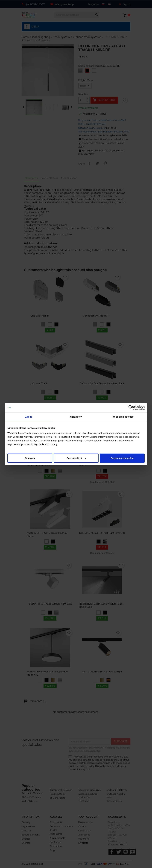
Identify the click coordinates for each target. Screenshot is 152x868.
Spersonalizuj (76, 458)
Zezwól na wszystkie (122, 458)
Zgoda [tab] (29, 417)
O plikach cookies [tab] (123, 417)
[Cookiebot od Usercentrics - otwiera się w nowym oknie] (131, 408)
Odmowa (30, 458)
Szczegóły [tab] (76, 417)
